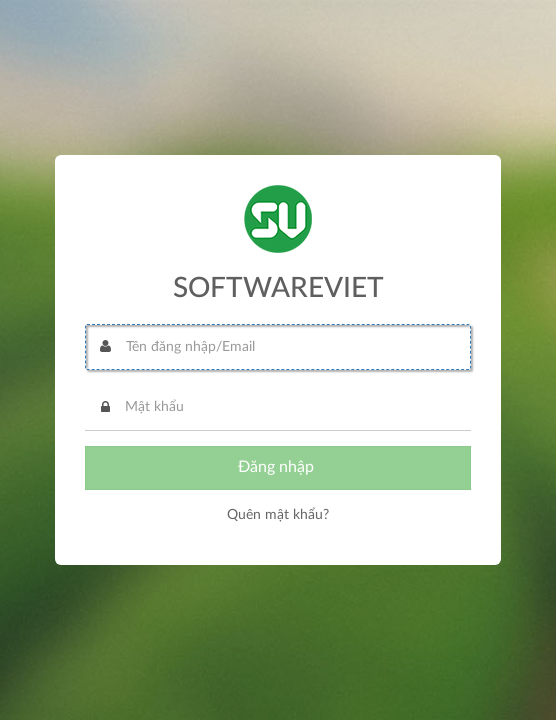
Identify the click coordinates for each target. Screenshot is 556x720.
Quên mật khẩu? (278, 515)
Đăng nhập (278, 467)
